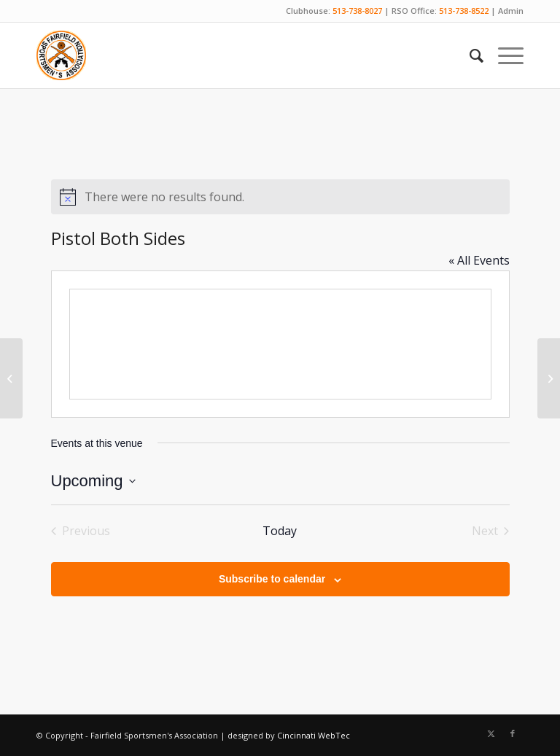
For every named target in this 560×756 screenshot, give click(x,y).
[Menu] (503, 55)
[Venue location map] (280, 344)
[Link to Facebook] (513, 733)
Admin (511, 11)
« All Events (479, 260)
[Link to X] (491, 733)
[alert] (280, 197)
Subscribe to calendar (272, 579)
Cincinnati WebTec (314, 735)
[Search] (469, 55)
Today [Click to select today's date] (280, 531)
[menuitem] (469, 55)
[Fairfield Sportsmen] (61, 55)
